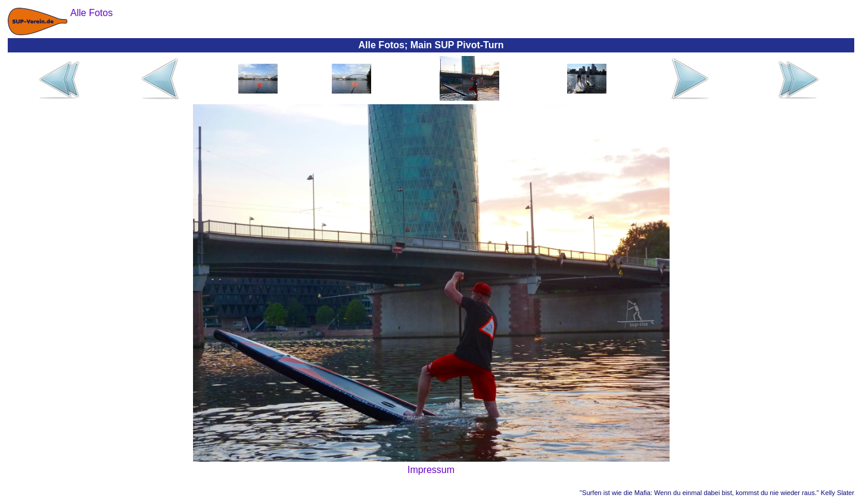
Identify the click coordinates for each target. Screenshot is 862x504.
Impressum (431, 470)
